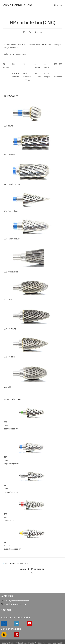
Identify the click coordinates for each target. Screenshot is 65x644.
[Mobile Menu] (58, 5)
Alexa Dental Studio (18, 5)
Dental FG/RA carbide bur (33, 569)
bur (41, 33)
